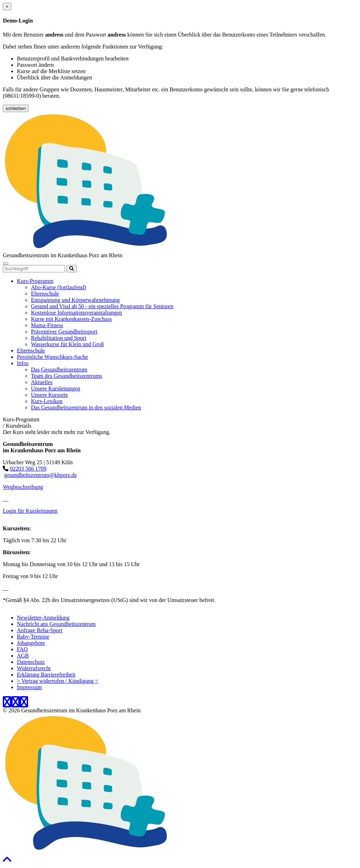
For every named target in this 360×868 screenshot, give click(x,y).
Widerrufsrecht (34, 668)
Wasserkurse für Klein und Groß (67, 344)
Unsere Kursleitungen (56, 388)
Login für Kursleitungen (30, 511)
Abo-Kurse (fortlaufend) (59, 287)
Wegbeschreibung (23, 487)
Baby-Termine (33, 637)
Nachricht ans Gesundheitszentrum (56, 624)
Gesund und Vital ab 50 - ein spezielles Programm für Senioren (102, 306)
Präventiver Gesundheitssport (64, 332)
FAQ (22, 649)
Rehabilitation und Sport (59, 338)
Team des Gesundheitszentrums (66, 376)
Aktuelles (42, 382)
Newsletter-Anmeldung (43, 618)
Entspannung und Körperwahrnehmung (75, 300)
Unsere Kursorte (49, 395)
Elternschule (45, 294)
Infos (23, 363)
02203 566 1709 (28, 469)
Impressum (29, 687)
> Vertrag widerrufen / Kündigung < (57, 681)
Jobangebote (31, 643)
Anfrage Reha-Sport (40, 630)
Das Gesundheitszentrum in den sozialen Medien (86, 407)
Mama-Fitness (47, 325)
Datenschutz (31, 662)
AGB (23, 656)
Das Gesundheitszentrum (59, 370)
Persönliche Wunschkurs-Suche (52, 357)
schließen (16, 108)
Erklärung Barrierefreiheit (46, 675)
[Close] (7, 7)
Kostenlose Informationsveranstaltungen (76, 313)
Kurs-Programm (35, 281)
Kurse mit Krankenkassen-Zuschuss (71, 319)
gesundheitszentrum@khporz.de (40, 475)
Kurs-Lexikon (47, 401)
